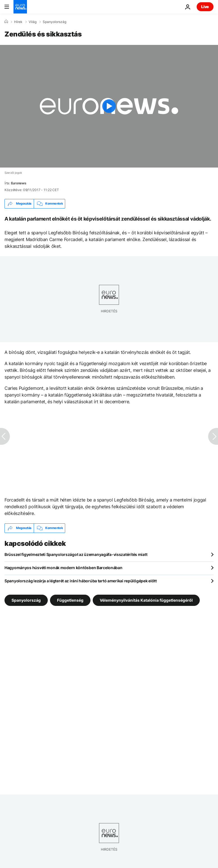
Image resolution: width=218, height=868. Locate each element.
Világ (33, 22)
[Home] (6, 22)
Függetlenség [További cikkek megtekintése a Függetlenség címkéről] (70, 600)
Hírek (18, 22)
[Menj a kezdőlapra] (20, 7)
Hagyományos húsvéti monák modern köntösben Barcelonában (63, 568)
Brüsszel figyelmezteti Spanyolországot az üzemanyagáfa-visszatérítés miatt (76, 554)
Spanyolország (54, 22)
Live (205, 7)
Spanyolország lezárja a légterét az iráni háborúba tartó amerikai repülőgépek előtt (81, 581)
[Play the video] (109, 106)
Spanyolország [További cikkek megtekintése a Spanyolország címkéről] (26, 600)
